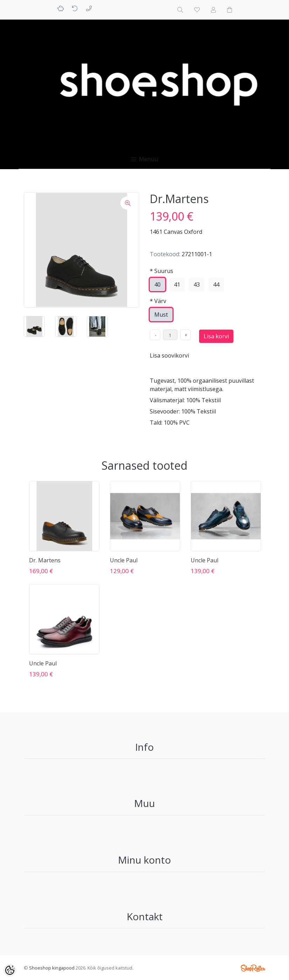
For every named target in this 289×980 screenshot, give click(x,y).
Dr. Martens (45, 560)
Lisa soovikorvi (169, 355)
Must (161, 315)
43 (197, 284)
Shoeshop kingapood (52, 968)
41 (177, 284)
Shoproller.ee (253, 968)
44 (216, 284)
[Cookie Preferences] (10, 970)
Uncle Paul (124, 560)
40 (157, 284)
